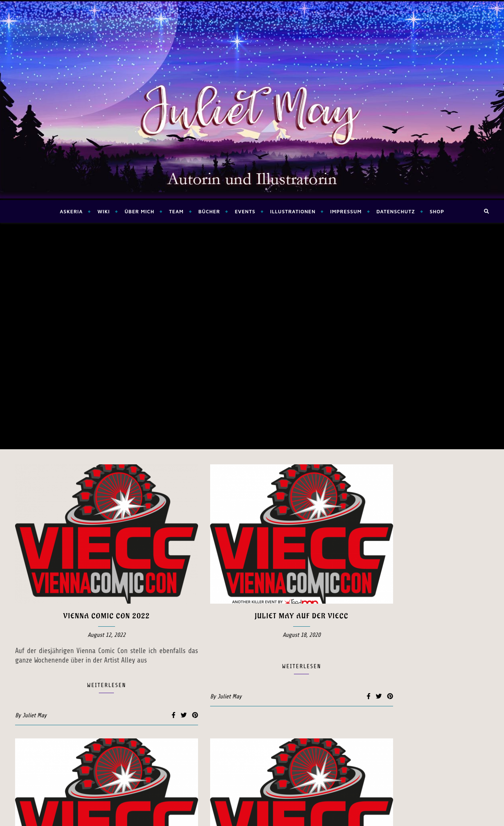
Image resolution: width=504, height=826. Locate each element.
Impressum (346, 211)
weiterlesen (106, 459)
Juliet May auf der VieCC (302, 390)
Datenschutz (396, 211)
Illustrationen (293, 211)
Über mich (139, 211)
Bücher (209, 211)
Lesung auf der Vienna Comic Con (107, 663)
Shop (437, 211)
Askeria (71, 211)
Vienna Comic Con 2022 (107, 390)
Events (245, 211)
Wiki (104, 211)
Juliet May (34, 489)
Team (176, 211)
